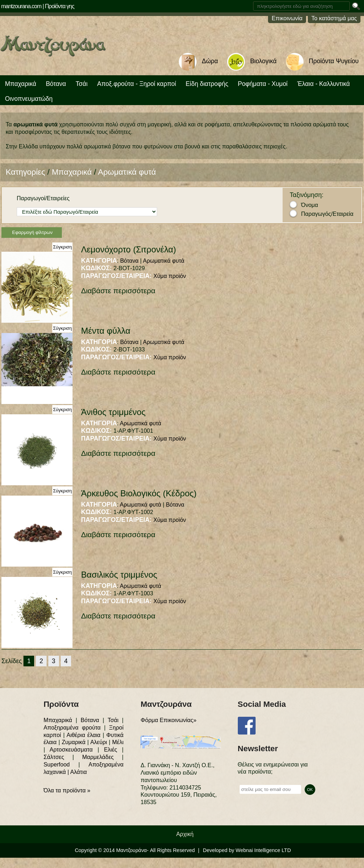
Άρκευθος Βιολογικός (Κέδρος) (139, 493)
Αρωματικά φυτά (127, 172)
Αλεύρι (99, 742)
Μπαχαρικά (21, 84)
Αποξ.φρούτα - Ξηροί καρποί (136, 84)
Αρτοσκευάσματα (71, 750)
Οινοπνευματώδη (29, 99)
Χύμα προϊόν (170, 276)
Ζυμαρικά (74, 742)
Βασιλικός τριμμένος (119, 575)
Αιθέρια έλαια (83, 735)
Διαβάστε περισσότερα (118, 291)
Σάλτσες (54, 757)
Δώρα (210, 61)
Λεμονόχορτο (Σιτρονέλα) (129, 249)
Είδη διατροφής (207, 84)
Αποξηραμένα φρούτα (72, 728)
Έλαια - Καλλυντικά (323, 84)
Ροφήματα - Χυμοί (263, 84)
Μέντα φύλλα (106, 331)
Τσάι (82, 84)
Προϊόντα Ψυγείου (334, 61)
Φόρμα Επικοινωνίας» (168, 720)
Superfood (57, 765)
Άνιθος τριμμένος (113, 412)
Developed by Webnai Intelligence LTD (247, 850)
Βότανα (56, 84)
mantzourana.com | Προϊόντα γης (38, 6)
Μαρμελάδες (98, 757)
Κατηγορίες (25, 172)
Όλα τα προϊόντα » (67, 790)
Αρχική (185, 834)
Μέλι (118, 742)
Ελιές (110, 750)
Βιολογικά (263, 61)
